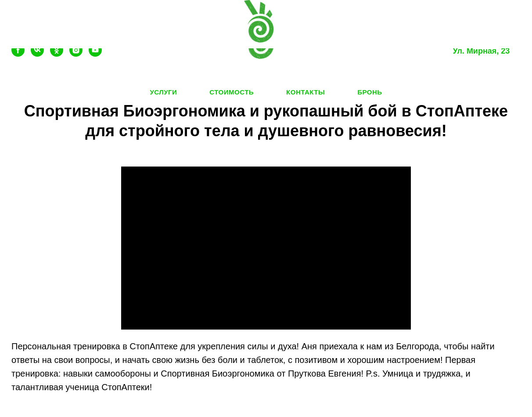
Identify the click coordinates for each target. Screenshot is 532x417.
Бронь (370, 92)
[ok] (57, 54)
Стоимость (232, 92)
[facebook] (18, 54)
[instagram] (76, 54)
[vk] (37, 54)
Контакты (306, 92)
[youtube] (95, 54)
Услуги (163, 92)
